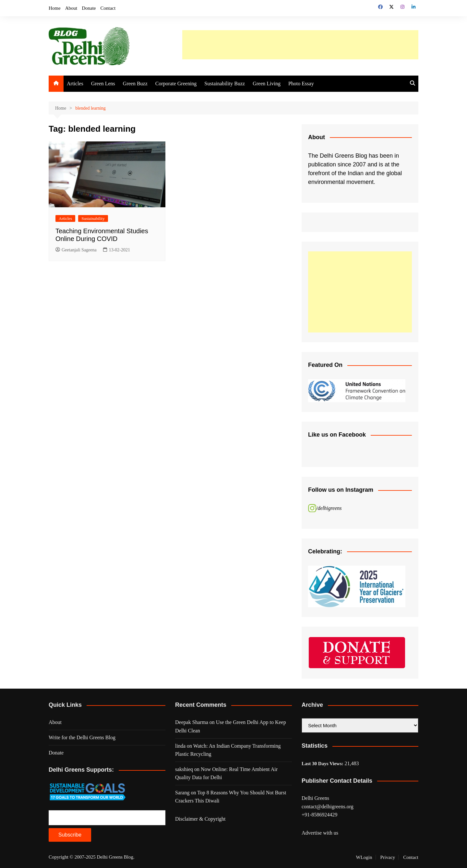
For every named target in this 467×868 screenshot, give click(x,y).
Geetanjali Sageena (76, 250)
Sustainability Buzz (225, 84)
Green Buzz (135, 84)
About (71, 8)
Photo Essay (301, 84)
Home (55, 8)
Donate (89, 8)
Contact (108, 8)
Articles (75, 84)
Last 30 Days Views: (323, 764)
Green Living (267, 84)
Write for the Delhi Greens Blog (82, 737)
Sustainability (93, 218)
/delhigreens (329, 508)
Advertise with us (320, 833)
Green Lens (103, 84)
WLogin (364, 857)
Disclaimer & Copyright (200, 819)
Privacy (388, 857)
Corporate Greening (176, 84)
